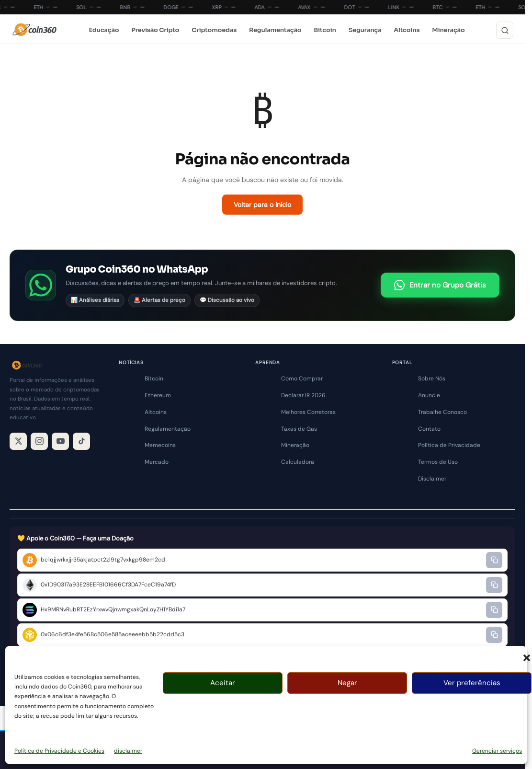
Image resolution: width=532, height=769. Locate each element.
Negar (347, 683)
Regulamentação (275, 30)
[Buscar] (505, 30)
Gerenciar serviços (497, 751)
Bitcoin (325, 30)
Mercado (157, 462)
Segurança (365, 30)
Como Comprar (302, 379)
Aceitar (223, 683)
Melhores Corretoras (308, 412)
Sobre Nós (432, 379)
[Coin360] (34, 30)
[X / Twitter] (18, 441)
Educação (104, 30)
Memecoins (160, 445)
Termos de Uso (438, 462)
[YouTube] (60, 441)
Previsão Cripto (155, 30)
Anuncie (429, 395)
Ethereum (158, 395)
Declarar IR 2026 (303, 395)
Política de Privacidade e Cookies (59, 751)
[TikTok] (81, 441)
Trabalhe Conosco (442, 412)
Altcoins (407, 30)
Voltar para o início (262, 205)
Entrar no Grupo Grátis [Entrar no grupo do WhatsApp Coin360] (440, 285)
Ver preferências (472, 683)
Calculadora (298, 462)
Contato (429, 429)
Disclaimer (432, 479)
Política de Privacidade (449, 445)
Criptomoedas (214, 30)
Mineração (448, 30)
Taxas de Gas (299, 429)
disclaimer (128, 751)
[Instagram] (39, 441)
